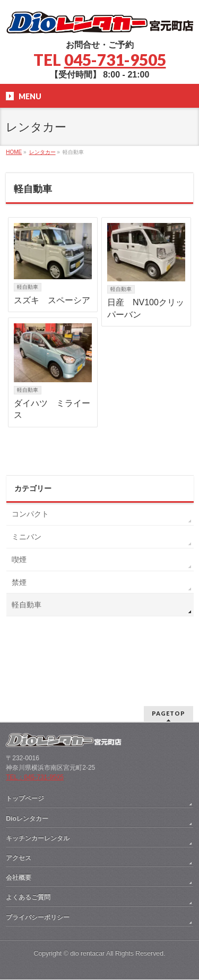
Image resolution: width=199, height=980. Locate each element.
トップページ (25, 735)
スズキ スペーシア (52, 300)
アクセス (19, 795)
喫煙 (19, 560)
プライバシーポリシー (38, 854)
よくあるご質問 (28, 834)
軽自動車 (28, 287)
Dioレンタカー (27, 755)
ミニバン (27, 537)
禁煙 (19, 582)
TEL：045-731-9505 (35, 714)
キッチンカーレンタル (38, 775)
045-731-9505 (115, 59)
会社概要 (19, 814)
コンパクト (30, 514)
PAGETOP (168, 650)
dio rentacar (87, 890)
